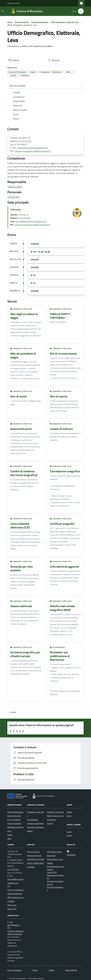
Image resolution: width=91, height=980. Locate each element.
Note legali (51, 856)
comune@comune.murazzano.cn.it (33, 148)
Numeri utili (12, 909)
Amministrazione (22, 22)
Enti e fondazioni (14, 820)
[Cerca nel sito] (80, 11)
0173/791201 (25, 141)
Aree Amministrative (40, 22)
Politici (10, 835)
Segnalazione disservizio (55, 877)
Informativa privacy (55, 852)
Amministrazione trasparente (55, 868)
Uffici (9, 839)
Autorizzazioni (57, 647)
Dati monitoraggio (14, 970)
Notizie (69, 812)
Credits (51, 970)
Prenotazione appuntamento (55, 883)
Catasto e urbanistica (35, 823)
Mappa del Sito (71, 970)
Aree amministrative (15, 812)
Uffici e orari (12, 905)
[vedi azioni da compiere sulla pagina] (54, 60)
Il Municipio (15, 209)
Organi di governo (14, 823)
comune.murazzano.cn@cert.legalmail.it (33, 151)
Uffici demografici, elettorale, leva (65, 22)
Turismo (50, 823)
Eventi (69, 836)
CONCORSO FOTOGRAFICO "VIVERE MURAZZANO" (36, 863)
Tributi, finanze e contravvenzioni (55, 818)
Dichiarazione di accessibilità (55, 861)
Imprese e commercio (55, 812)
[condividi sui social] (13, 60)
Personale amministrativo (15, 829)
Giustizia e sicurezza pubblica (36, 829)
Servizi (35, 970)
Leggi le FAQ (52, 872)
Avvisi (69, 816)
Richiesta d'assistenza (55, 889)
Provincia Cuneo (33, 852)
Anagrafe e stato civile (21, 309)
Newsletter (71, 855)
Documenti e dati (14, 816)
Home (10, 22)
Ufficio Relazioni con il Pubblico (16, 899)
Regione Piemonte (14, 3)
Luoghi (69, 832)
